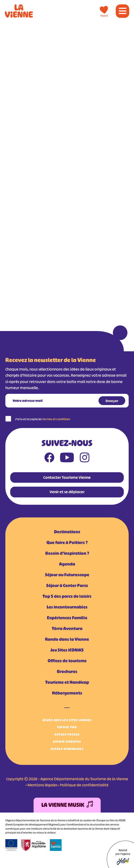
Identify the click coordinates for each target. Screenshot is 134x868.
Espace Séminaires (67, 749)
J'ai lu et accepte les (43, 419)
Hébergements (67, 693)
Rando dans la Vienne (67, 639)
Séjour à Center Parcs (67, 586)
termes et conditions (56, 419)
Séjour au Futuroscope (67, 575)
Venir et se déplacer (67, 492)
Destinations (67, 532)
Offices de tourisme (67, 661)
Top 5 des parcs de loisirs (67, 596)
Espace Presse (67, 734)
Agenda (67, 564)
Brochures (67, 672)
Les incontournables (67, 607)
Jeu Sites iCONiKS (67, 650)
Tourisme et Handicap (67, 682)
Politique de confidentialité (84, 785)
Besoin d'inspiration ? (67, 553)
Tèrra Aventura (67, 629)
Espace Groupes (67, 742)
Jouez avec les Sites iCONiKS (67, 720)
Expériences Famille (67, 618)
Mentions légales (42, 785)
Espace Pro (67, 727)
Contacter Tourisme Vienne (67, 477)
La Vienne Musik (67, 805)
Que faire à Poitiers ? (67, 543)
